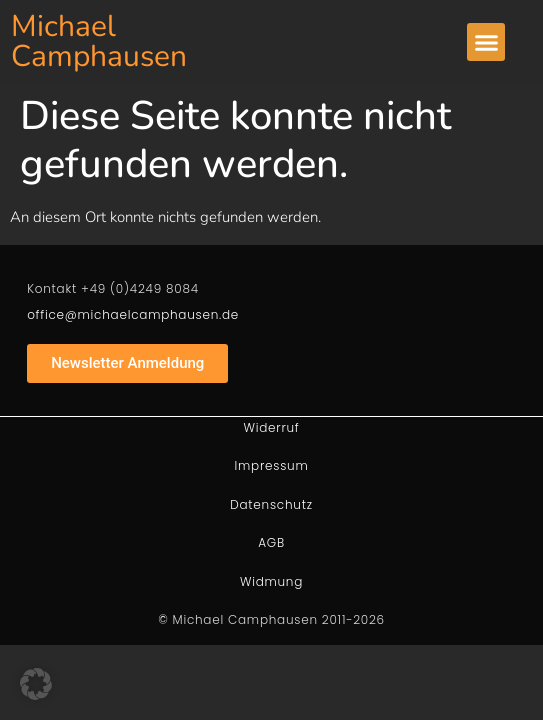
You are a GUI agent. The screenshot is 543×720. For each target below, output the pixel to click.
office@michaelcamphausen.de (133, 314)
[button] (486, 42)
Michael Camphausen (99, 41)
